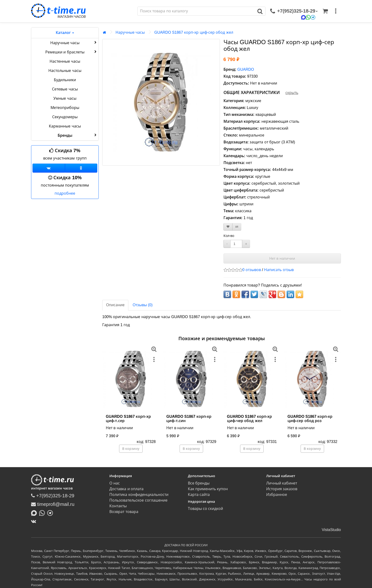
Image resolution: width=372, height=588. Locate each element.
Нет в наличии (282, 258)
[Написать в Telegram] (51, 513)
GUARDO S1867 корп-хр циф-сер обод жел (194, 32)
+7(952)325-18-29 (53, 496)
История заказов (282, 489)
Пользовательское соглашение (138, 500)
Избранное (277, 495)
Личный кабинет (282, 483)
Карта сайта (199, 495)
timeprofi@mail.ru (53, 504)
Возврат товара (124, 512)
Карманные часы (65, 126)
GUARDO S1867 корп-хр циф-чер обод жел (250, 419)
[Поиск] (196, 11)
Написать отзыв (279, 270)
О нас (114, 483)
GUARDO (246, 69)
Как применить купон (208, 489)
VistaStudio (331, 530)
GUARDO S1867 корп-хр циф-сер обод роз (310, 419)
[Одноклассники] (81, 168)
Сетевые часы (65, 89)
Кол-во (229, 236)
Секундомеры (65, 117)
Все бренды (199, 483)
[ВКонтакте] (35, 521)
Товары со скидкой (206, 509)
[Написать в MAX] (35, 513)
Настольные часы (65, 71)
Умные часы (65, 98)
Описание (115, 305)
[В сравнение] (237, 227)
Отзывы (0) (143, 305)
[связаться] (294, 11)
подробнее (65, 193)
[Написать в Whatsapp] (43, 513)
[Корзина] (325, 11)
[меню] (336, 11)
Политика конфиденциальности (139, 495)
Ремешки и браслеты (71, 52)
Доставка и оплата (126, 489)
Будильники (65, 80)
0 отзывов (252, 270)
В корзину (131, 449)
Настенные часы (65, 61)
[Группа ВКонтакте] (49, 168)
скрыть (292, 93)
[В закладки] (228, 227)
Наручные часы (74, 42)
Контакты (118, 506)
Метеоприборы (65, 108)
